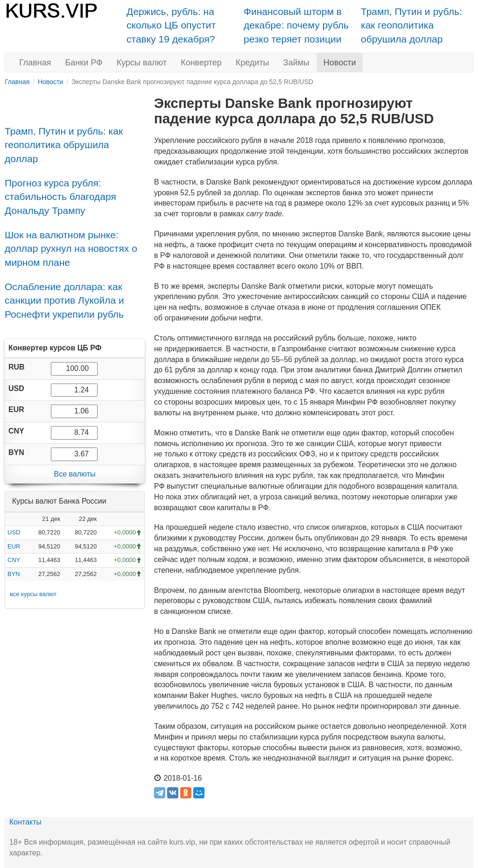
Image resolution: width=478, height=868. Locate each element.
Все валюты (74, 474)
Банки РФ (84, 63)
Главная (35, 63)
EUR (14, 546)
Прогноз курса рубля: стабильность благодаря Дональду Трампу (60, 197)
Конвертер (201, 63)
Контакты (25, 822)
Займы (296, 63)
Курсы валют (142, 63)
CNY (14, 560)
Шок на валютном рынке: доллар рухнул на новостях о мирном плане (71, 249)
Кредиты (253, 63)
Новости (340, 63)
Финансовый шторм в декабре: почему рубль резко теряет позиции (296, 25)
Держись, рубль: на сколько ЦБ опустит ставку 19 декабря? (171, 25)
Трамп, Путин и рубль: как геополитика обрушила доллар (411, 25)
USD (14, 532)
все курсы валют (33, 594)
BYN (14, 574)
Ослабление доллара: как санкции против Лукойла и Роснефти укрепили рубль (64, 300)
